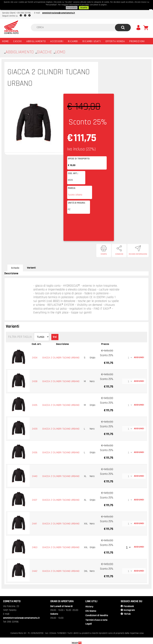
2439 (35, 428)
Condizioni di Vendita (96, 614)
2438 (35, 380)
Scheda (15, 267)
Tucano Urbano (75, 194)
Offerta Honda (115, 40)
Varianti (31, 267)
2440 (35, 475)
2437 (35, 499)
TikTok (127, 612)
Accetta (84, 7)
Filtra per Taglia (20, 336)
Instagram (129, 609)
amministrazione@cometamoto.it (59, 12)
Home (6, 40)
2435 (35, 404)
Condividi (119, 253)
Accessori (57, 40)
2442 (35, 570)
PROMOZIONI (137, 40)
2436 (35, 451)
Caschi (18, 40)
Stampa (104, 253)
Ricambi (73, 40)
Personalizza (72, 7)
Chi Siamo (91, 610)
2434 (35, 357)
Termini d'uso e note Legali (96, 620)
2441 (35, 523)
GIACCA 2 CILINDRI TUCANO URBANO (61, 357)
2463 (35, 546)
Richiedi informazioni (138, 253)
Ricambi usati (92, 40)
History (89, 605)
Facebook (129, 605)
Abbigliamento (36, 40)
